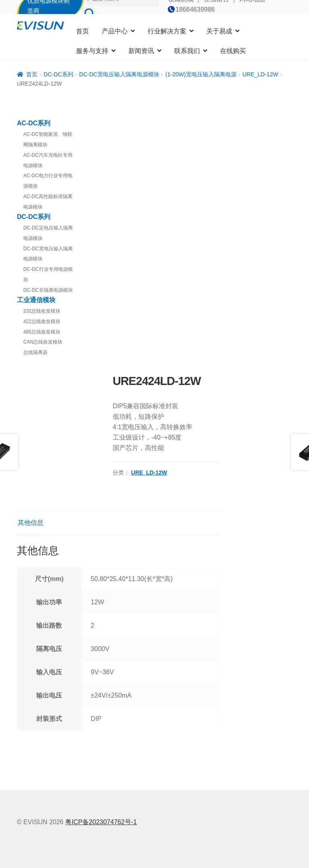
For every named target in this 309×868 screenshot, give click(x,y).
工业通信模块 (36, 300)
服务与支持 (92, 51)
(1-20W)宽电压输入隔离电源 (201, 74)
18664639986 (195, 9)
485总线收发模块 (42, 332)
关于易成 (219, 31)
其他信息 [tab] (31, 523)
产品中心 (115, 31)
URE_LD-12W (261, 74)
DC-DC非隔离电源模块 (48, 290)
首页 (82, 31)
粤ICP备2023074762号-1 (101, 822)
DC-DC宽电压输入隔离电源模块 (119, 74)
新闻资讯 (141, 51)
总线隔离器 (35, 352)
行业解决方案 (167, 31)
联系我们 (187, 51)
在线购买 (233, 51)
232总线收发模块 (42, 311)
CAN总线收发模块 (43, 342)
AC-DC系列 (34, 123)
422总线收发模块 (42, 321)
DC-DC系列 (59, 74)
